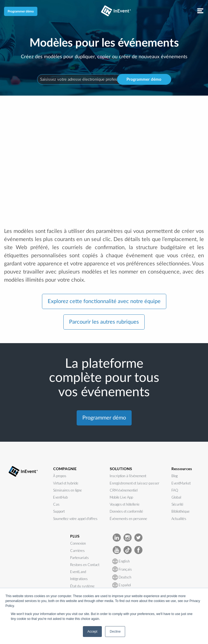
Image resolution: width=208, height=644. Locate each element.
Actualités (179, 519)
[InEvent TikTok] (128, 550)
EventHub (60, 497)
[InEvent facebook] (138, 550)
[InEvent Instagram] (128, 537)
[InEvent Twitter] (138, 537)
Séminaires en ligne (67, 490)
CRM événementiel (124, 490)
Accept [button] (92, 632)
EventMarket (181, 483)
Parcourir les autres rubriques (104, 322)
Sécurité (177, 504)
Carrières (77, 551)
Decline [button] (115, 632)
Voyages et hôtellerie (125, 504)
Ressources (182, 469)
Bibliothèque (181, 511)
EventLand (78, 572)
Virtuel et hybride (66, 483)
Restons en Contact (85, 565)
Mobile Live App (121, 497)
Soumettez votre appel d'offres (75, 519)
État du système (82, 586)
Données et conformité (126, 511)
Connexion (78, 543)
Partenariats (79, 558)
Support (59, 511)
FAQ (175, 490)
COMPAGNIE (65, 469)
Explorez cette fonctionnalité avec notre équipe (104, 301)
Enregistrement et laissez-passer (134, 483)
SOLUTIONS (121, 469)
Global (176, 497)
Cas (56, 504)
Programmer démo (21, 11)
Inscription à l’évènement (128, 476)
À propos (60, 476)
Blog (175, 476)
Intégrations (79, 579)
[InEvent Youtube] (117, 550)
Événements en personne (128, 519)
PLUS (75, 536)
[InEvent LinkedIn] (117, 537)
